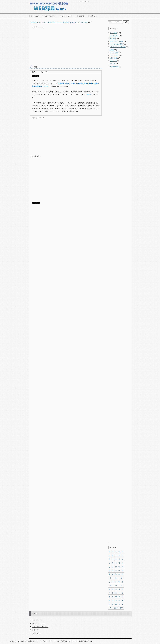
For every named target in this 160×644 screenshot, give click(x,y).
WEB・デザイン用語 (116, 41)
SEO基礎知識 (114, 66)
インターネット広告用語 (118, 47)
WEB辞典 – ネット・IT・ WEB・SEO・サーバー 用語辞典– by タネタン (49, 6)
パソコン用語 (114, 52)
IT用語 (112, 50)
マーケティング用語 (116, 44)
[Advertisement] (119, 104)
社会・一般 (113, 61)
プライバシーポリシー (67, 16)
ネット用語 (113, 33)
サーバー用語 (114, 55)
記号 (116, 608)
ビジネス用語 (114, 36)
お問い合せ (93, 16)
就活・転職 (113, 58)
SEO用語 (113, 38)
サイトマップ (35, 16)
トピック (113, 64)
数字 (121, 608)
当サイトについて (49, 16)
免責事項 (82, 16)
